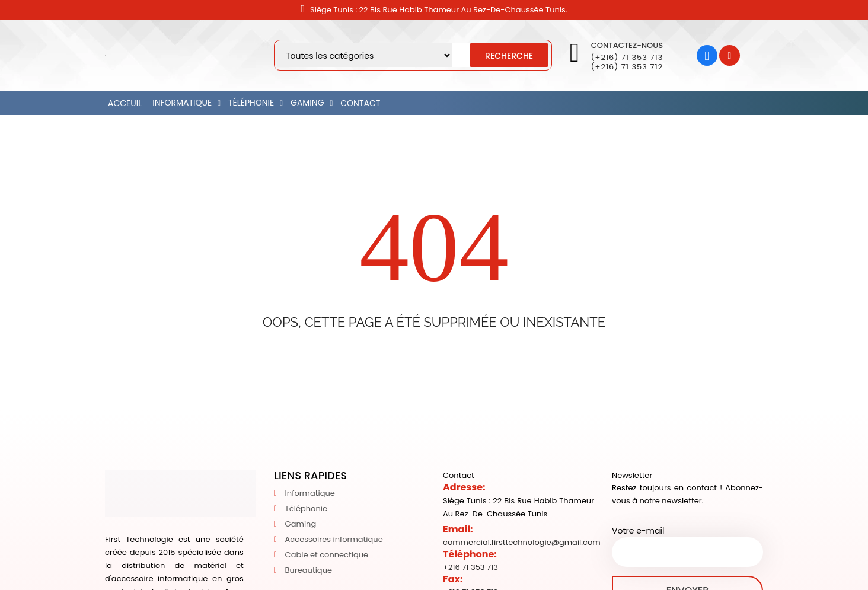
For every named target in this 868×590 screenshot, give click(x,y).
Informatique (310, 493)
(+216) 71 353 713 (627, 57)
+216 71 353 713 (470, 567)
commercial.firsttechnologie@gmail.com (522, 542)
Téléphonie (306, 508)
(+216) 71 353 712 (627, 67)
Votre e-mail (687, 542)
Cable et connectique (327, 555)
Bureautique (309, 570)
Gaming (301, 524)
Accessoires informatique (334, 539)
